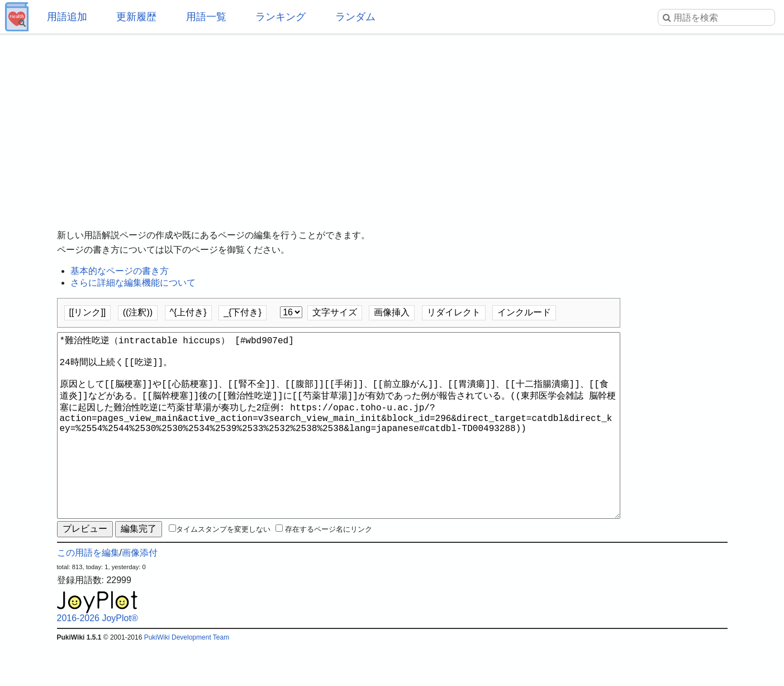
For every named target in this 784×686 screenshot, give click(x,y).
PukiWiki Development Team (187, 678)
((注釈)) (138, 312)
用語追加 (67, 17)
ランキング (281, 17)
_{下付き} (243, 312)
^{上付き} (188, 312)
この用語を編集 (88, 593)
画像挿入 (392, 312)
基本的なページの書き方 (120, 271)
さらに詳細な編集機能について (133, 283)
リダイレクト (454, 312)
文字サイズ (335, 312)
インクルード (524, 312)
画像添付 (140, 593)
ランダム (355, 17)
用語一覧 (206, 17)
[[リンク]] (88, 312)
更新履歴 (136, 17)
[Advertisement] (392, 123)
